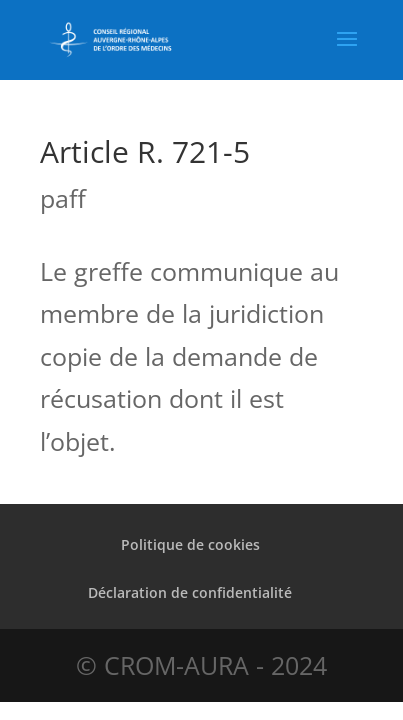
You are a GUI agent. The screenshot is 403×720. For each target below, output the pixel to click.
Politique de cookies (190, 544)
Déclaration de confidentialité (190, 592)
